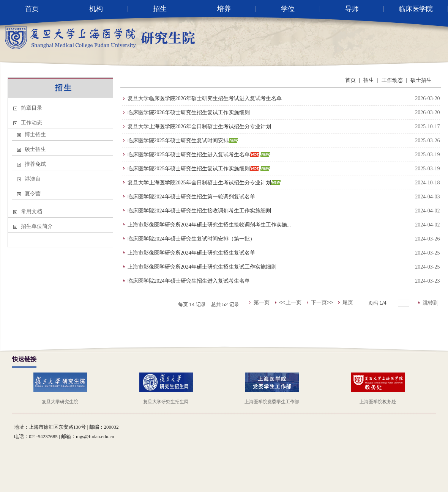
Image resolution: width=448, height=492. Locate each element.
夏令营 (33, 194)
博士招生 (35, 134)
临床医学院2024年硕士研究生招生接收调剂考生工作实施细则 (199, 211)
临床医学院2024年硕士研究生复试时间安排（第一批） (191, 239)
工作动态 (32, 123)
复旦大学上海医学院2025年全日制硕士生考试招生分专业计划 (199, 183)
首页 (350, 80)
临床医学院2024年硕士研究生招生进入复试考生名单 (189, 281)
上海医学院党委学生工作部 (272, 402)
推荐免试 (35, 164)
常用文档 (32, 211)
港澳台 (33, 179)
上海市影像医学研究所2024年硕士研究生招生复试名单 (191, 253)
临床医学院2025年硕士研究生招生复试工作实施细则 (189, 169)
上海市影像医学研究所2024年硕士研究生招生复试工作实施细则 (202, 267)
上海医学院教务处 (378, 402)
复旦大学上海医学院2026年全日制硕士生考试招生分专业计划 (199, 127)
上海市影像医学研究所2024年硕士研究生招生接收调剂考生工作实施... (209, 225)
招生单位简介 (37, 226)
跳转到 (431, 303)
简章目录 (32, 108)
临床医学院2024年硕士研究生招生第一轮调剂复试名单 (191, 197)
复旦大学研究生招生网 (166, 402)
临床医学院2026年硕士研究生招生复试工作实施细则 (189, 112)
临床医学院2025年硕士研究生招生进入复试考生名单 (189, 155)
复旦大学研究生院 (60, 402)
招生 (64, 88)
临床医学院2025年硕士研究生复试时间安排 (178, 141)
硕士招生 (35, 149)
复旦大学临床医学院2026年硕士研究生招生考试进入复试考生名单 (205, 98)
